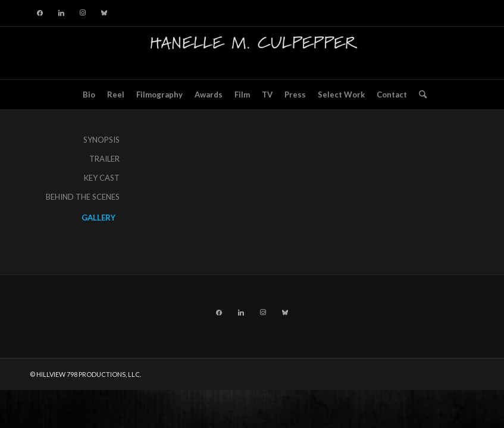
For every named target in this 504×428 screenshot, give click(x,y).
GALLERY (98, 218)
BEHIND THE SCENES (83, 197)
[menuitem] (89, 95)
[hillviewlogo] (252, 53)
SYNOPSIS (101, 140)
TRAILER (104, 159)
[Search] (420, 95)
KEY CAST (102, 178)
